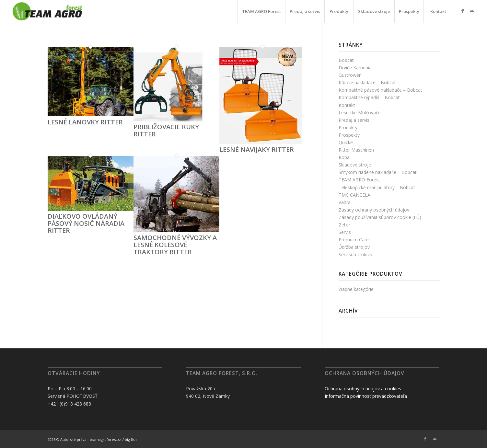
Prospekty (349, 135)
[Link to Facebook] (463, 11)
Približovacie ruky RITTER (166, 130)
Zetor (344, 225)
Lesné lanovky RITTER (85, 122)
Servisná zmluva (355, 254)
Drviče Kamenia (355, 68)
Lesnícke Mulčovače (360, 113)
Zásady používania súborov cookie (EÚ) (380, 217)
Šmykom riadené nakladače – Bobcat (378, 172)
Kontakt (347, 105)
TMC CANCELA (354, 195)
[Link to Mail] (472, 11)
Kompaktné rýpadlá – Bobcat (369, 97)
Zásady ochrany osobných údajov (374, 210)
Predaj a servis (354, 120)
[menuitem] (261, 11)
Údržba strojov (354, 247)
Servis (345, 232)
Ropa (344, 157)
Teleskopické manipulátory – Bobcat (377, 187)
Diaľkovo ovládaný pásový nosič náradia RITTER (86, 223)
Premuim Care (354, 240)
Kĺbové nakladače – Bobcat (367, 82)
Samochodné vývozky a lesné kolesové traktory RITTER (175, 245)
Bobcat (346, 60)
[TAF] (47, 11)
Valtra (345, 202)
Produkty (348, 127)
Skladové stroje (355, 165)
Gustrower (350, 75)
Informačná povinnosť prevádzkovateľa (366, 396)
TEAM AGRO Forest (359, 180)
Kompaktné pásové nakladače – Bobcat (380, 90)
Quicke (346, 142)
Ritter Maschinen (356, 150)
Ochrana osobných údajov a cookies (363, 389)
